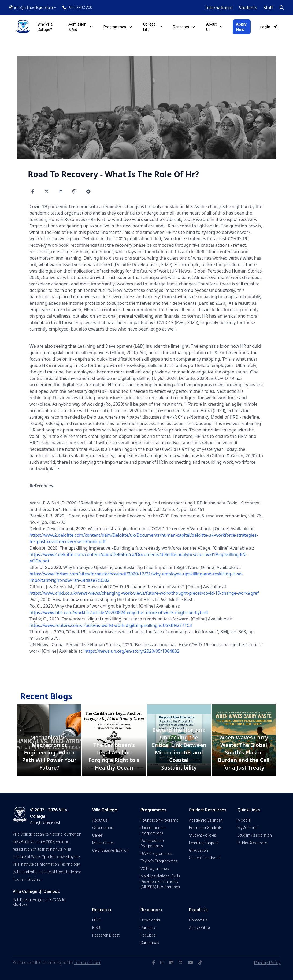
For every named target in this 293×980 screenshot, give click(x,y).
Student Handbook (205, 858)
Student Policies (203, 835)
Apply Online (199, 928)
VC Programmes (155, 869)
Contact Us (198, 920)
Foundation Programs (159, 820)
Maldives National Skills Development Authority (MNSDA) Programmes (160, 881)
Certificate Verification (110, 850)
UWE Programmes (156, 854)
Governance (103, 828)
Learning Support (203, 843)
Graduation (199, 850)
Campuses (150, 943)
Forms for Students (206, 828)
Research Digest (106, 935)
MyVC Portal (248, 828)
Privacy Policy (267, 963)
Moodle (244, 820)
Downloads (150, 920)
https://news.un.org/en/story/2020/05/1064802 (132, 651)
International (219, 8)
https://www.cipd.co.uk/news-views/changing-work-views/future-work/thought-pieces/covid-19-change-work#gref (144, 593)
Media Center (103, 843)
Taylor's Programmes (159, 861)
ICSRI (97, 928)
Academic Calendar (205, 820)
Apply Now (241, 27)
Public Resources (252, 843)
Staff (268, 8)
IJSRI (96, 920)
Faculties (148, 935)
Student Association (255, 835)
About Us (100, 820)
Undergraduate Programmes (153, 830)
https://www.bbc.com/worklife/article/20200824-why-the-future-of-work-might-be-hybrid (119, 612)
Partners (148, 928)
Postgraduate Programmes (152, 843)
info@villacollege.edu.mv (33, 8)
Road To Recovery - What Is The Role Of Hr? (113, 174)
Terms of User (87, 963)
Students (248, 8)
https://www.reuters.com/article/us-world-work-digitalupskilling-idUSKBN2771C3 (111, 625)
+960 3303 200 (77, 8)
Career (98, 835)
